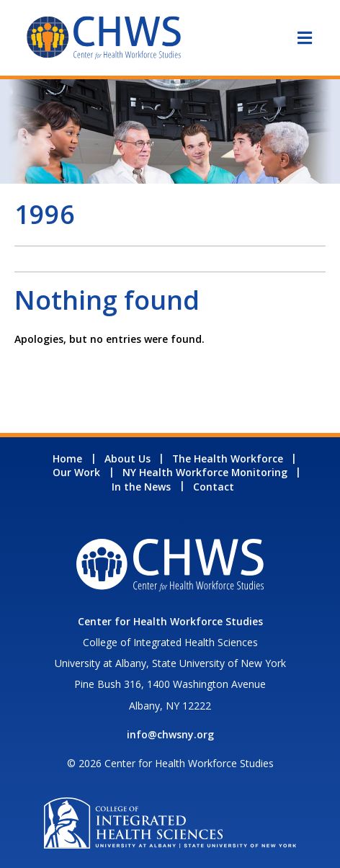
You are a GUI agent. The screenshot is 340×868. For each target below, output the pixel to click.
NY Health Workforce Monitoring (205, 472)
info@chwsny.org (170, 734)
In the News (141, 487)
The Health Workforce (228, 458)
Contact (214, 487)
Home (67, 458)
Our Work (76, 472)
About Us (127, 458)
